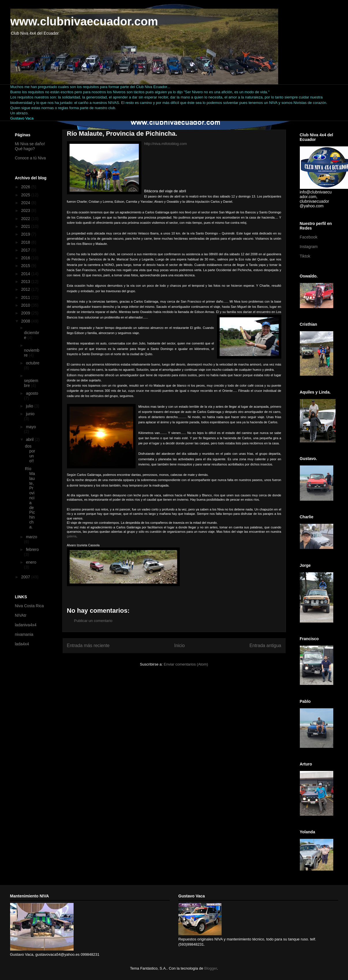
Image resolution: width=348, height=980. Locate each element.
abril (30, 439)
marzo (32, 537)
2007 (26, 577)
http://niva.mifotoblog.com (166, 144)
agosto (32, 393)
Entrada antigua (265, 645)
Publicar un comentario (93, 621)
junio (30, 414)
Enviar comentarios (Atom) (186, 664)
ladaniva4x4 (26, 625)
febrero (32, 549)
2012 (26, 289)
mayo (31, 427)
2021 (26, 226)
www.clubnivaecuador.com (84, 21)
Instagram (309, 247)
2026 (26, 187)
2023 (26, 210)
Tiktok (305, 256)
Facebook (309, 237)
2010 (26, 305)
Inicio (179, 645)
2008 (26, 321)
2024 (26, 203)
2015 (26, 266)
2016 (26, 258)
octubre (33, 363)
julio (30, 406)
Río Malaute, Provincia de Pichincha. (30, 498)
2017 (26, 250)
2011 (26, 297)
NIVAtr (21, 615)
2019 (26, 234)
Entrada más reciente (88, 645)
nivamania (24, 634)
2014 (26, 274)
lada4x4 (22, 644)
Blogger (211, 968)
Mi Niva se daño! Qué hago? (30, 146)
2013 (26, 282)
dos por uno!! (30, 453)
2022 (26, 219)
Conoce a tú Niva (30, 158)
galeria (72, 536)
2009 (26, 313)
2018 (26, 242)
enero (31, 562)
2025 (26, 195)
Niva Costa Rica (29, 606)
